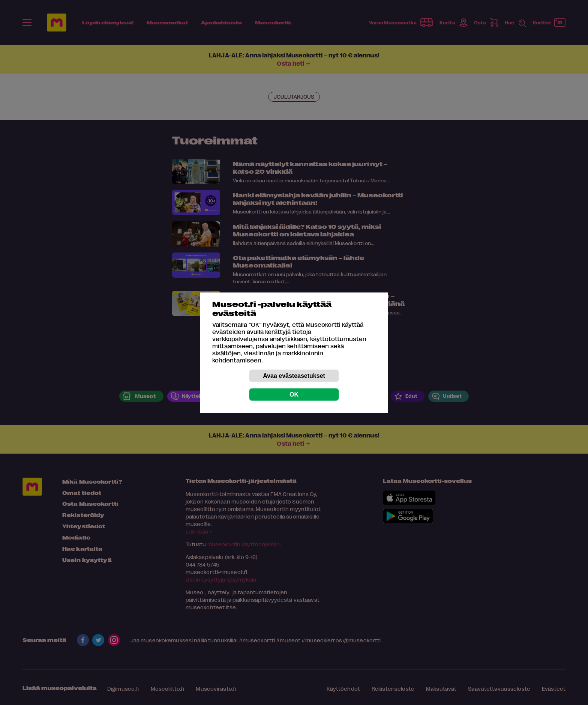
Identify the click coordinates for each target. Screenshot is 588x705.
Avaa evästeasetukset (294, 375)
